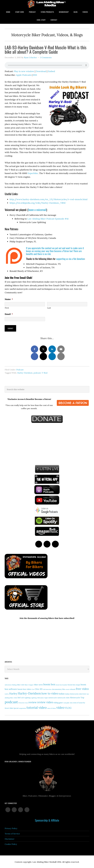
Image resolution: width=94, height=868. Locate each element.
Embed (51, 71)
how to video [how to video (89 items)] (50, 693)
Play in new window (24, 71)
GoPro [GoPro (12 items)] (7, 694)
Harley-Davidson (25, 372)
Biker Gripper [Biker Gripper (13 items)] (29, 684)
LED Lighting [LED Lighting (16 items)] (26, 697)
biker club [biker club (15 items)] (21, 684)
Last (49, 308)
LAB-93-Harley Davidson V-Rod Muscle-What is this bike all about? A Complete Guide (46, 49)
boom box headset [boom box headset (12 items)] (61, 684)
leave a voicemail (37, 210)
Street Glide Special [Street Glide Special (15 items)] (12, 708)
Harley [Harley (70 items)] (13, 693)
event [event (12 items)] (67, 689)
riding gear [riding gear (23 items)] (58, 702)
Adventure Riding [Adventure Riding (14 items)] (11, 684)
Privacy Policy (11, 828)
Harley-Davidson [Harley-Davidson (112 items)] (29, 693)
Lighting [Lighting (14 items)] (34, 697)
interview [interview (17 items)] (83, 694)
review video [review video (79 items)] (45, 702)
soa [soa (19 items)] (71, 702)
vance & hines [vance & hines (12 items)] (51, 708)
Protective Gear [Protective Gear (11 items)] (23, 702)
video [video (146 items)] (60, 707)
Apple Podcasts (24, 75)
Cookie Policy (11, 844)
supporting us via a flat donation (70, 259)
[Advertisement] (23, 443)
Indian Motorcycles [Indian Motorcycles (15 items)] (72, 694)
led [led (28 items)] (19, 697)
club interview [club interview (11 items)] (47, 689)
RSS (35, 75)
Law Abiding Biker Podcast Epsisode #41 (48, 219)
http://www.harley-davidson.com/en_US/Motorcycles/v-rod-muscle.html (48, 199)
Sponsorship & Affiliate (47, 820)
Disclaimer (9, 838)
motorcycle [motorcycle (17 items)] (53, 697)
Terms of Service (12, 833)
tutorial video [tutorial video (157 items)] (37, 707)
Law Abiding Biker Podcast (47, 4)
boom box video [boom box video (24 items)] (24, 689)
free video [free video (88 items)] (82, 688)
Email (9, 314)
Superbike (33, 173)
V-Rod (45, 372)
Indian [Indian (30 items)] (62, 693)
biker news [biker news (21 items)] (38, 684)
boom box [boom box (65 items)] (49, 684)
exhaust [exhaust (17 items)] (72, 689)
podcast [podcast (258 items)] (11, 702)
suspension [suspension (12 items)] (23, 708)
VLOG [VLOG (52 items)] (68, 707)
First (7, 308)
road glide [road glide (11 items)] (66, 702)
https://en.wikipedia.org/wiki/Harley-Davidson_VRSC (38, 203)
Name (9, 299)
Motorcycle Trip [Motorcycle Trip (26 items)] (77, 697)
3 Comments (46, 57)
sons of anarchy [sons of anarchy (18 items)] (79, 702)
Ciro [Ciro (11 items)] (33, 689)
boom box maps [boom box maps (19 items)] (74, 684)
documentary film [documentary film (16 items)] (59, 689)
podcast (37, 372)
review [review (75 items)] (33, 702)
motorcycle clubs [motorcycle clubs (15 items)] (63, 697)
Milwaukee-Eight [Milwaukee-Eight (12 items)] (42, 697)
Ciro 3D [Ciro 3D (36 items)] (39, 689)
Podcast (20, 369)
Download (41, 71)
